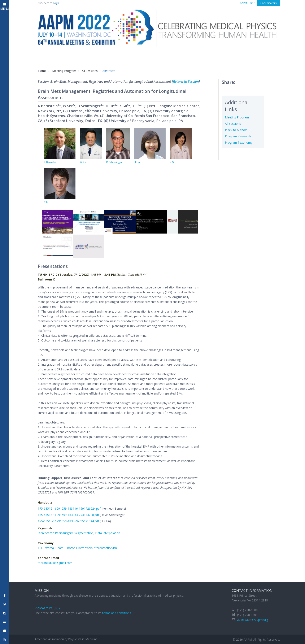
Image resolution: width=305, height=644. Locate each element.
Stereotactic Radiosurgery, (56, 533)
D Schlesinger (114, 162)
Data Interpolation (108, 533)
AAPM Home (247, 3)
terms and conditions (117, 613)
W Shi (83, 162)
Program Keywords (238, 136)
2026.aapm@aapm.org (252, 620)
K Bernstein (51, 162)
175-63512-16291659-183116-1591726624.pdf (69, 508)
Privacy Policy (47, 608)
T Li (46, 202)
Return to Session (186, 82)
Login (56, 3)
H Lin (137, 162)
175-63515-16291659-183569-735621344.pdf (68, 521)
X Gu (173, 162)
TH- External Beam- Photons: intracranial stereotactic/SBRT (78, 548)
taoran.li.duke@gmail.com (55, 563)
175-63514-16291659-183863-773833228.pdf (68, 515)
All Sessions (90, 71)
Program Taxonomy (239, 142)
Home (42, 71)
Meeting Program (64, 71)
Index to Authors (236, 130)
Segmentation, (85, 533)
